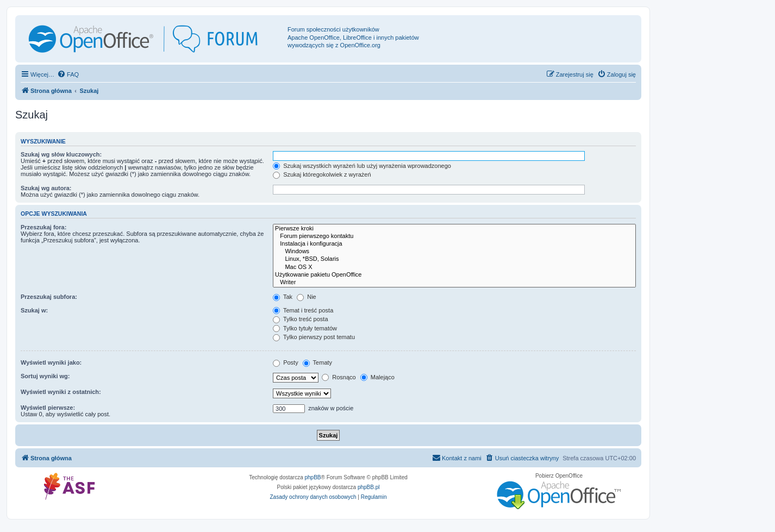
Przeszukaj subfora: (49, 297)
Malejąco (377, 377)
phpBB (313, 477)
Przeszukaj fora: (43, 227)
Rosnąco (339, 377)
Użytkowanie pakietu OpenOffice (454, 275)
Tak (283, 297)
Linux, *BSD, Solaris (454, 259)
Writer (454, 283)
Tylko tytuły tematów (305, 328)
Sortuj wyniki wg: (45, 376)
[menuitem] (68, 74)
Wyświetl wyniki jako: (51, 362)
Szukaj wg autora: (46, 188)
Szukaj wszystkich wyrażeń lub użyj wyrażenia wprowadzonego (362, 166)
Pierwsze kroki (454, 229)
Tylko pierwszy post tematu (314, 337)
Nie (307, 297)
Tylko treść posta (300, 319)
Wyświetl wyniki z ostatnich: (61, 392)
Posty (286, 362)
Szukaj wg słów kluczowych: (61, 154)
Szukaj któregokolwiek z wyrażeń (322, 174)
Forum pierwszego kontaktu (454, 236)
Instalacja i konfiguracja (454, 244)
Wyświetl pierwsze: (48, 408)
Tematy (317, 362)
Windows (454, 252)
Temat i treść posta (303, 310)
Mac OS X (454, 267)
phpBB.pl (369, 487)
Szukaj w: (34, 310)
